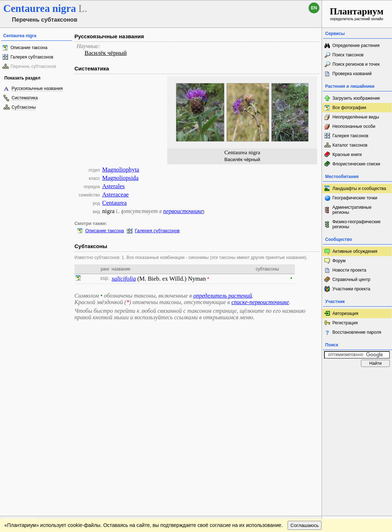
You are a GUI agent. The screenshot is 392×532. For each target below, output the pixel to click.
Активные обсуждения (355, 251)
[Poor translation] (26, 430)
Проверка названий (352, 74)
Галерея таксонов (350, 136)
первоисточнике (183, 211)
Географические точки (355, 198)
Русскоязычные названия (37, 88)
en (314, 8)
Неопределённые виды (356, 117)
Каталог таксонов (350, 145)
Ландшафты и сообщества (359, 189)
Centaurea (115, 203)
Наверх (311, 377)
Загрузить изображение (356, 98)
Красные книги (347, 155)
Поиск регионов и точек (356, 64)
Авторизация (345, 313)
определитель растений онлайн (357, 14)
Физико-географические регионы (356, 224)
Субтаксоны (24, 107)
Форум (339, 261)
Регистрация (345, 323)
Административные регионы (352, 210)
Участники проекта (351, 289)
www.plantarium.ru (357, 377)
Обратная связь (55, 377)
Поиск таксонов (348, 55)
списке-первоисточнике (260, 302)
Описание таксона (29, 48)
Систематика (25, 98)
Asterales (113, 186)
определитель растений (223, 296)
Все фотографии (349, 108)
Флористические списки (356, 164)
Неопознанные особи (354, 126)
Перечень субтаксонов (33, 66)
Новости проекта (349, 270)
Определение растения (356, 46)
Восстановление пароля (357, 332)
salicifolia (124, 279)
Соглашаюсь (305, 392)
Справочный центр (351, 280)
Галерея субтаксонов (32, 57)
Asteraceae (116, 194)
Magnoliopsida (120, 178)
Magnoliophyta (121, 170)
